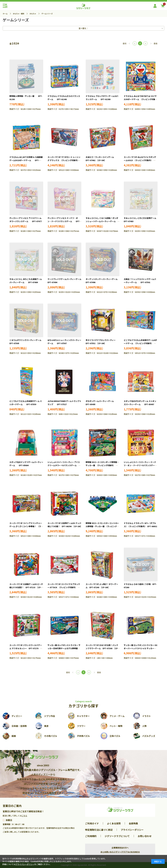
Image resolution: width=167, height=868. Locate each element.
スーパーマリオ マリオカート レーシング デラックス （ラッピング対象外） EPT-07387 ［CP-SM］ (64, 160)
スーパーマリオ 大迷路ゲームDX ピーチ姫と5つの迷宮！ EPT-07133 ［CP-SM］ (26, 587)
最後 (156, 44)
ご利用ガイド (92, 823)
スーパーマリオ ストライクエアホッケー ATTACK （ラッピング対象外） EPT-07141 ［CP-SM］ (64, 587)
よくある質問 (114, 823)
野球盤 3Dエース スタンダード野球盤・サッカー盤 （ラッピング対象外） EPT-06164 (102, 465)
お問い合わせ (145, 836)
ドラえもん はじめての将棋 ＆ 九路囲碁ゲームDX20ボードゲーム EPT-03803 (26, 160)
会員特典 (133, 823)
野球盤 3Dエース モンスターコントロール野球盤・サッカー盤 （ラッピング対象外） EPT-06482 (102, 526)
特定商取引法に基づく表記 (99, 830)
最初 (125, 44)
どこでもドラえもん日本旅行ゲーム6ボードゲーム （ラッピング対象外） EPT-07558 (140, 343)
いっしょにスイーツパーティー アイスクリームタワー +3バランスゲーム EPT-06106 (64, 465)
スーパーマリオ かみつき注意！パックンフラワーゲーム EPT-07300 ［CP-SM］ (102, 648)
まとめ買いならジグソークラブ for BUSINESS (120, 852)
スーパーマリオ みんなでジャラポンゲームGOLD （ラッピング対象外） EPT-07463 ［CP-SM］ (140, 160)
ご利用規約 (91, 836)
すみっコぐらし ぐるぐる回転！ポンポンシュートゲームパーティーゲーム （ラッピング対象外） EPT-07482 (102, 221)
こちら (24, 816)
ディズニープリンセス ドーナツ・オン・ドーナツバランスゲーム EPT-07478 (64, 221)
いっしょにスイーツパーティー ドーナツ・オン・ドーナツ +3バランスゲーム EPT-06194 (142, 465)
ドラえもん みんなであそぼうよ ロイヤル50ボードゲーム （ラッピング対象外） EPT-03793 (140, 99)
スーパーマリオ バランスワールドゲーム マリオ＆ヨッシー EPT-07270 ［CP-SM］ (26, 648)
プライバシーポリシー (132, 830)
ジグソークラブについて (117, 836)
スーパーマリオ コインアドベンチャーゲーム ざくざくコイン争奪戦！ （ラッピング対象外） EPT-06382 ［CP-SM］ (27, 526)
